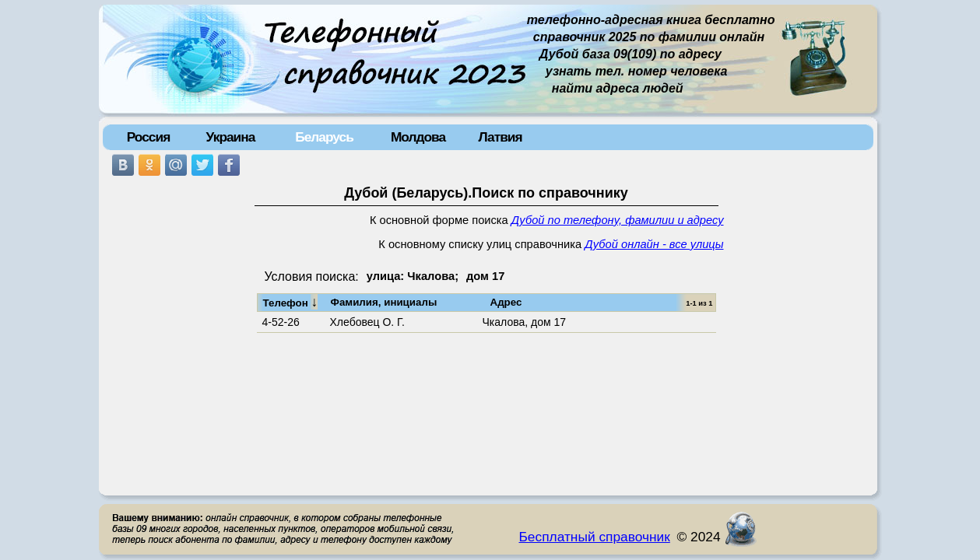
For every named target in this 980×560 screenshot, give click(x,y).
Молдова (418, 137)
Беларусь (324, 137)
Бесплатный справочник (595, 537)
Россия (149, 137)
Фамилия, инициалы (384, 302)
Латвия (500, 137)
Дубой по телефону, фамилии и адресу (618, 220)
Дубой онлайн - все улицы (654, 244)
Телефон (291, 302)
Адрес (506, 302)
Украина (231, 137)
